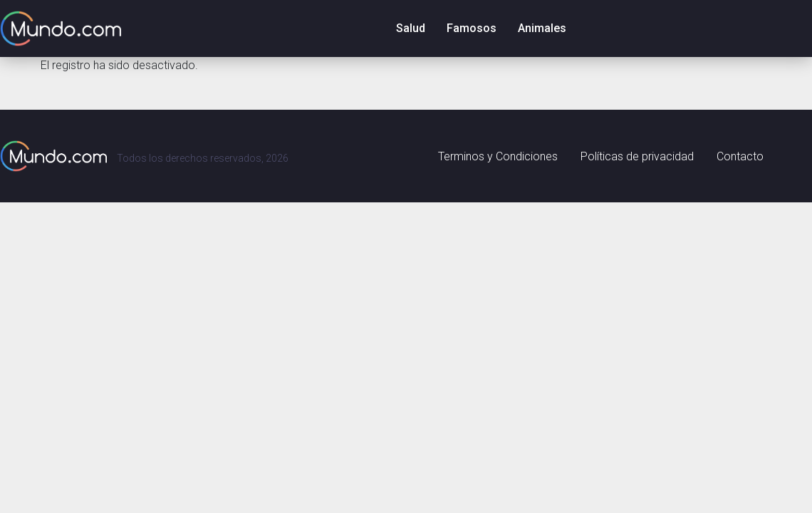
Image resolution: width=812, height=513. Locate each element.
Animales (542, 28)
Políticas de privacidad (637, 156)
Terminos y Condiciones (498, 156)
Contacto (740, 156)
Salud (411, 28)
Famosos (472, 28)
